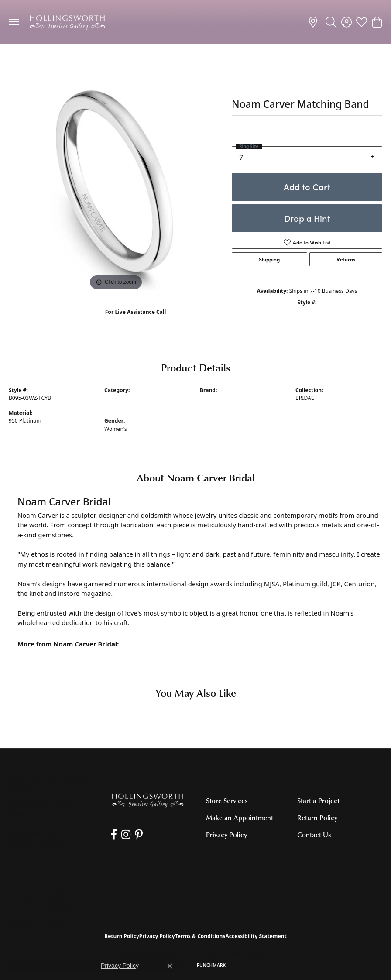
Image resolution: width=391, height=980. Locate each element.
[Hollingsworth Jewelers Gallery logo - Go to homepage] (67, 22)
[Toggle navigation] (14, 22)
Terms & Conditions (200, 936)
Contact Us (314, 835)
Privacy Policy (226, 835)
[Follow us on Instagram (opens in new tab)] (126, 835)
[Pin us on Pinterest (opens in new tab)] (139, 835)
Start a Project (318, 801)
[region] (116, 185)
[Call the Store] (34, 835)
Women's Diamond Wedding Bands (60, 61)
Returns (346, 259)
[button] (331, 22)
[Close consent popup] (170, 966)
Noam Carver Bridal (224, 398)
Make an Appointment (240, 818)
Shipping (269, 259)
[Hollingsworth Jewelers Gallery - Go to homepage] (148, 800)
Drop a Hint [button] (307, 218)
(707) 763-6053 (135, 321)
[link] (314, 22)
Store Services (227, 801)
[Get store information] (38, 846)
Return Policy (317, 818)
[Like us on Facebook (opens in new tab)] (114, 835)
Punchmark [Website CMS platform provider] (211, 965)
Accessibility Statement (256, 936)
